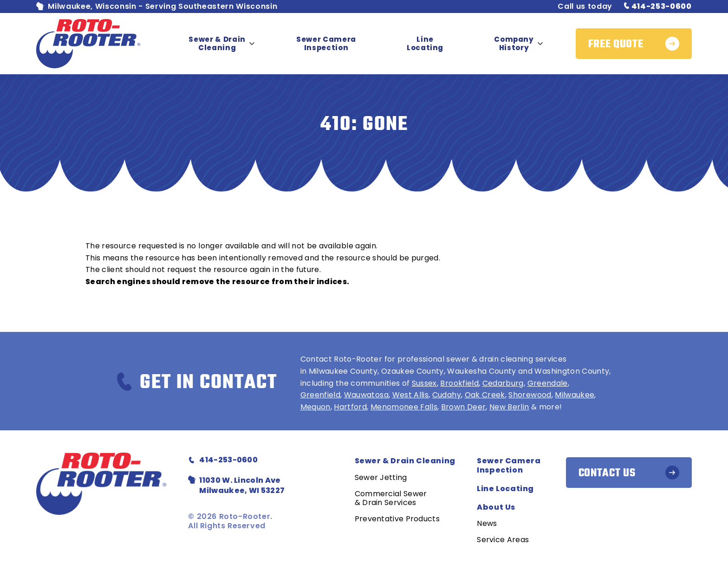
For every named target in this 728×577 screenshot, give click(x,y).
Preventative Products (397, 519)
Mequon (315, 407)
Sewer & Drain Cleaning (217, 43)
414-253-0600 (658, 6)
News (487, 523)
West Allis (411, 395)
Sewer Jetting (381, 477)
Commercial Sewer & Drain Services (391, 498)
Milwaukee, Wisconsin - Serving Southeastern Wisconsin (157, 6)
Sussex (424, 383)
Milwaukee (575, 395)
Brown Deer (464, 407)
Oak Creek (485, 395)
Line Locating (425, 43)
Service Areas (503, 540)
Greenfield (321, 395)
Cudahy (447, 395)
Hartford (350, 407)
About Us (496, 507)
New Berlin (509, 407)
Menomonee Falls (404, 407)
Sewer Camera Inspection (326, 43)
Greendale (548, 383)
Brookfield (459, 383)
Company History (514, 43)
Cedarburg (503, 383)
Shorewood (530, 395)
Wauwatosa (366, 395)
